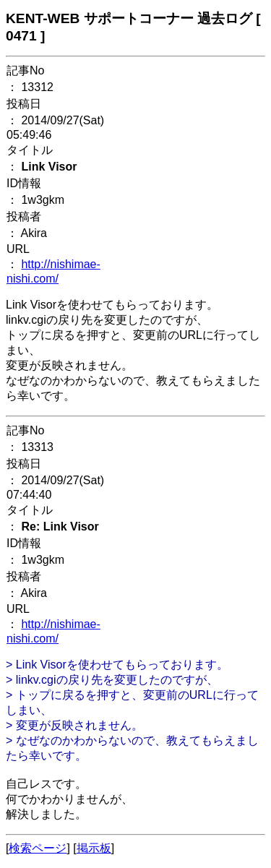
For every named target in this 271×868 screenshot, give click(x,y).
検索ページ (38, 848)
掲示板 (94, 848)
